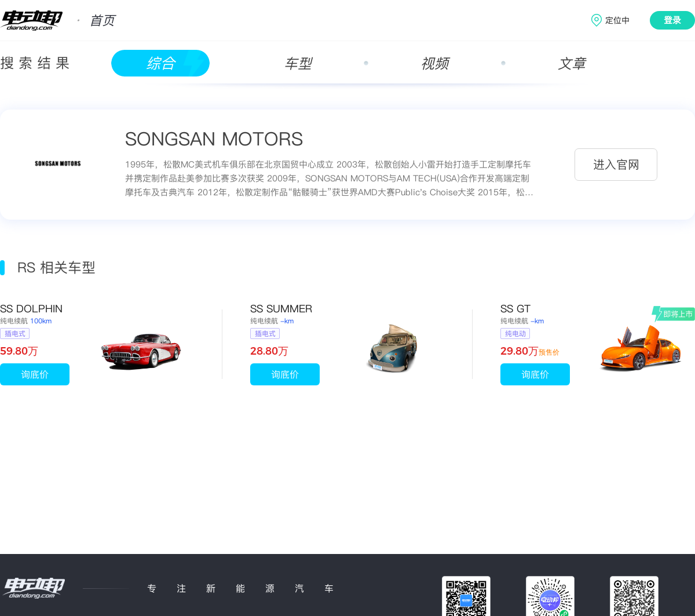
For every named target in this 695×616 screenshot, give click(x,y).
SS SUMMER (281, 309)
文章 (572, 63)
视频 (434, 63)
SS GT (515, 309)
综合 (160, 63)
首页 (102, 20)
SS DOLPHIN (31, 309)
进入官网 (616, 165)
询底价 (35, 374)
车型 (298, 63)
